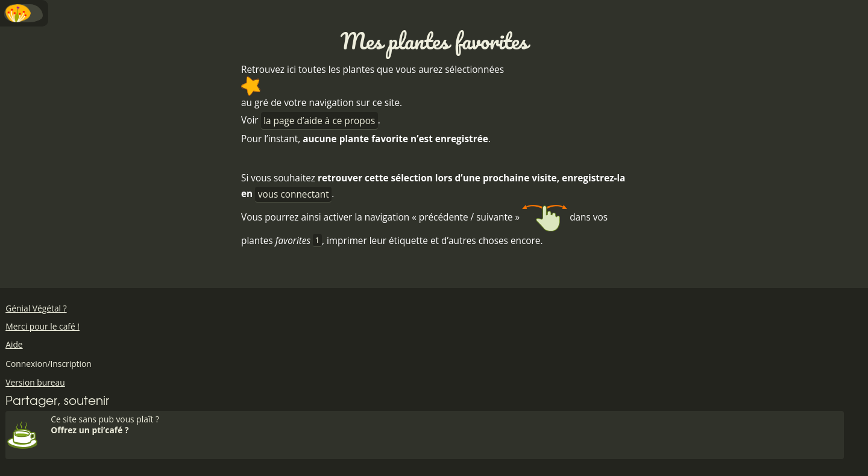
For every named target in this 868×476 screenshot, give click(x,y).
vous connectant (294, 194)
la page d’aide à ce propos (319, 121)
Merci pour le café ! (42, 326)
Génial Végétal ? (36, 308)
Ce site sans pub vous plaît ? (446, 424)
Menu (24, 13)
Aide (14, 344)
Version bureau (35, 382)
